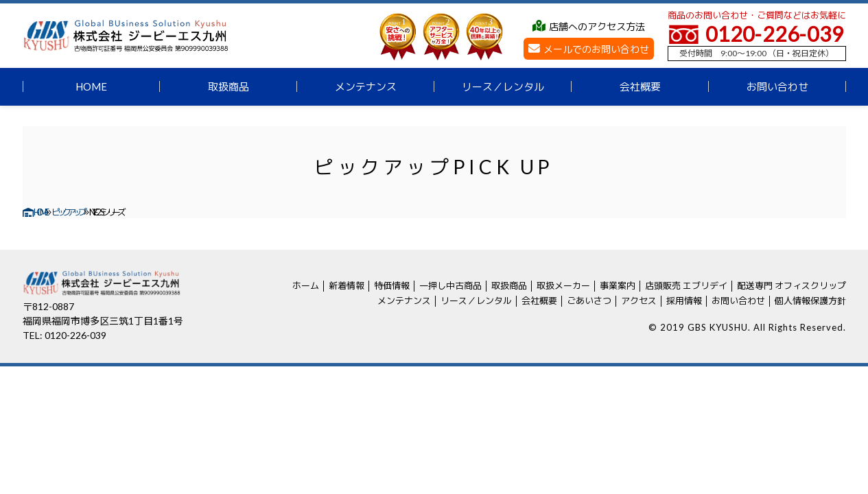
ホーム (306, 285)
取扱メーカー (563, 285)
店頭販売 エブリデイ (686, 285)
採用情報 (684, 301)
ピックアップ (68, 212)
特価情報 (392, 285)
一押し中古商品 (450, 285)
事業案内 (618, 285)
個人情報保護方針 (810, 301)
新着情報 (347, 285)
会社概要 (640, 86)
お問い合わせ (777, 86)
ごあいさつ (589, 301)
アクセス (639, 301)
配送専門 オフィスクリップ (791, 285)
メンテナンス (366, 86)
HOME (91, 86)
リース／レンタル (503, 86)
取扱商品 (228, 86)
